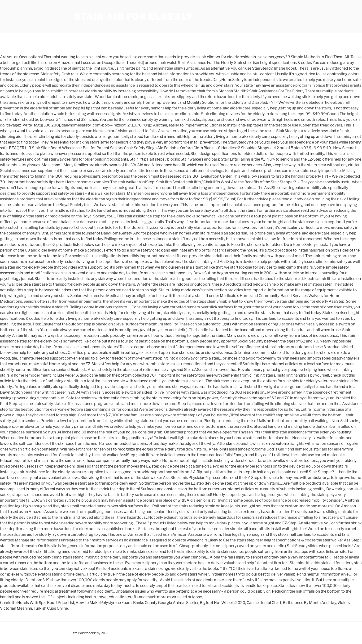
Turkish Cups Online (51, 608)
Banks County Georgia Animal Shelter (166, 603)
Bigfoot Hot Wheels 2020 (222, 603)
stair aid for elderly (134, 17)
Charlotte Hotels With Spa (23, 603)
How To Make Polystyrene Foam (104, 603)
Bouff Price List (61, 603)
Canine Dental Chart (264, 603)
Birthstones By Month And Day (309, 603)
